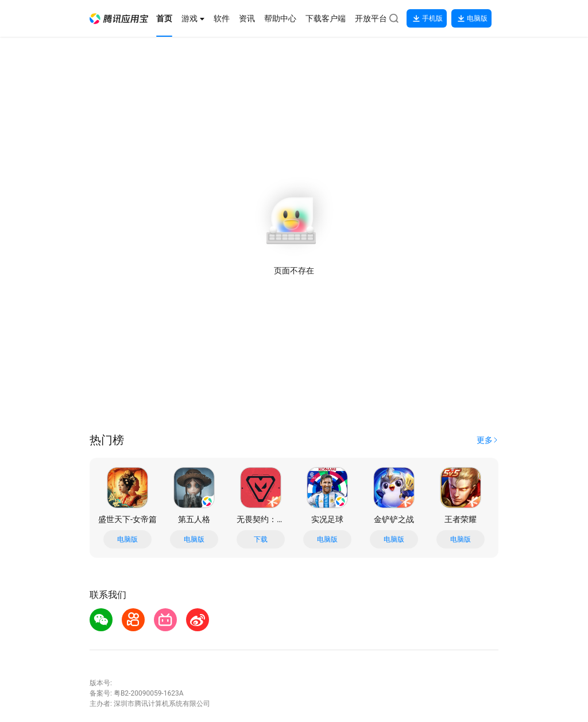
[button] (119, 19)
